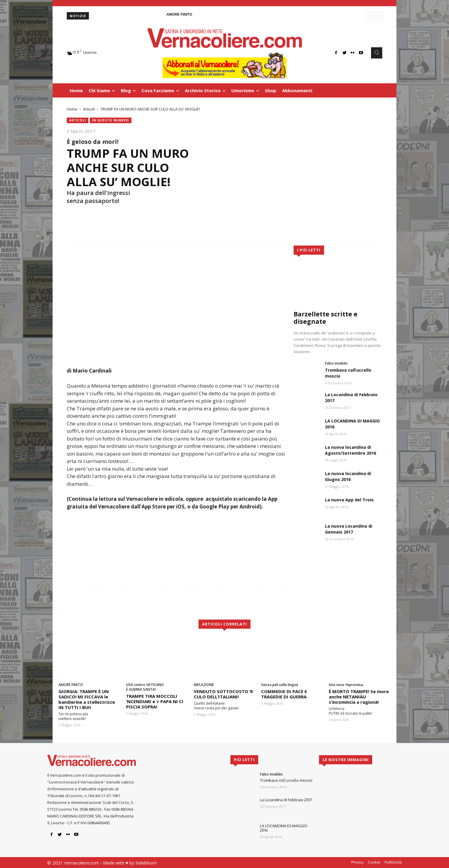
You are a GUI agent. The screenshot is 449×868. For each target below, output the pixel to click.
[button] (377, 53)
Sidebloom (146, 863)
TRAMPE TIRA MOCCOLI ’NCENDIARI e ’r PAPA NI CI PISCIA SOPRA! (155, 701)
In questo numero (111, 120)
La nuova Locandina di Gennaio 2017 (349, 529)
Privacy (357, 862)
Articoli (89, 109)
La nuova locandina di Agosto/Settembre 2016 (350, 450)
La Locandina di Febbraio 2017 (286, 800)
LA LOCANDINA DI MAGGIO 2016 (284, 828)
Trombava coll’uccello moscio (286, 780)
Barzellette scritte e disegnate (326, 318)
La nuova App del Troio (349, 500)
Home (72, 109)
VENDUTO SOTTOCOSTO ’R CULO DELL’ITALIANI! (223, 694)
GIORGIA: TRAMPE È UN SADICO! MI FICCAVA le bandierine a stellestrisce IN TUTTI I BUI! (87, 699)
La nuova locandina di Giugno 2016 (348, 476)
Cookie (374, 862)
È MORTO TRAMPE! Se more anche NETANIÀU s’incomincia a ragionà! (359, 697)
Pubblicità (393, 862)
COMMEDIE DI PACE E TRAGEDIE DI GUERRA (284, 694)
